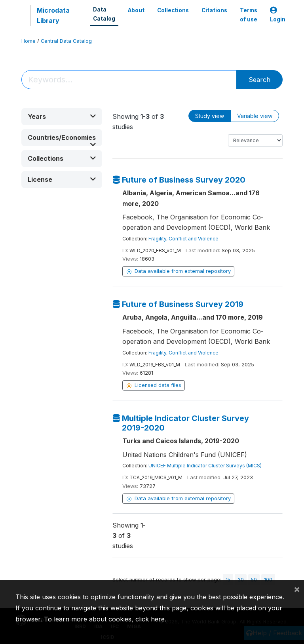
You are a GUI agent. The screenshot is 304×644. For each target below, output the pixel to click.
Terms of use (249, 15)
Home (28, 41)
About (136, 10)
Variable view (255, 116)
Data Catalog (104, 14)
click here (150, 619)
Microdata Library (53, 15)
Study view (210, 116)
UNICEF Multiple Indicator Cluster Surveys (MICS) (205, 466)
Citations (214, 10)
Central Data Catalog (66, 41)
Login (278, 15)
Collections (173, 10)
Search (259, 80)
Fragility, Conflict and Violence (183, 239)
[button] (62, 117)
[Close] (297, 589)
